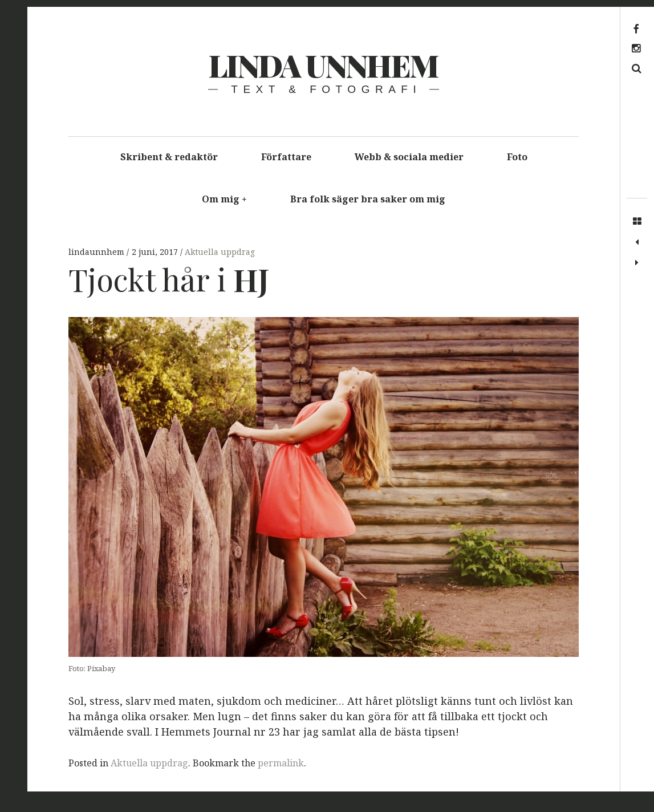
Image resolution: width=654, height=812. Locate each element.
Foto (517, 157)
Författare (286, 157)
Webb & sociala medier (409, 157)
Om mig (225, 199)
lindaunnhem (98, 252)
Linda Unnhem (323, 65)
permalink (281, 763)
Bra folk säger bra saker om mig (368, 199)
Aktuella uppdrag (220, 252)
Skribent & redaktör (169, 157)
